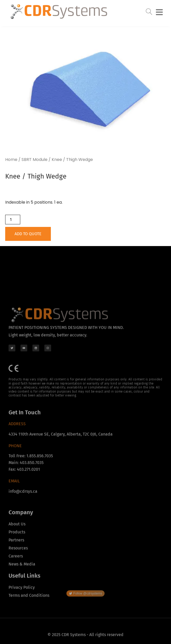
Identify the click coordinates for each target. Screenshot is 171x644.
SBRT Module (35, 160)
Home (11, 160)
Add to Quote (28, 234)
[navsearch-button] (149, 10)
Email (14, 506)
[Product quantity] (13, 220)
